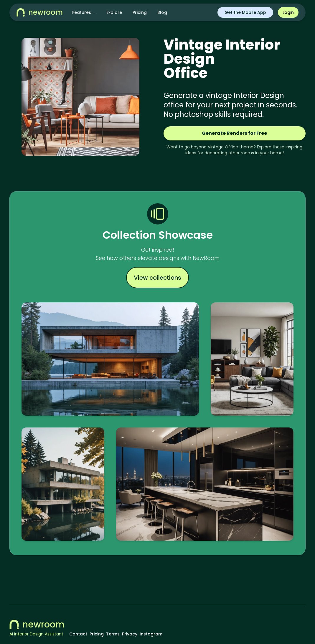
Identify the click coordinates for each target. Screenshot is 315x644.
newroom (37, 625)
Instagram (151, 634)
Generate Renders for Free (234, 133)
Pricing (140, 12)
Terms (113, 634)
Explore (114, 12)
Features (84, 12)
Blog (162, 12)
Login (288, 12)
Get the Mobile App (245, 12)
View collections (157, 278)
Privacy (130, 634)
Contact (78, 634)
